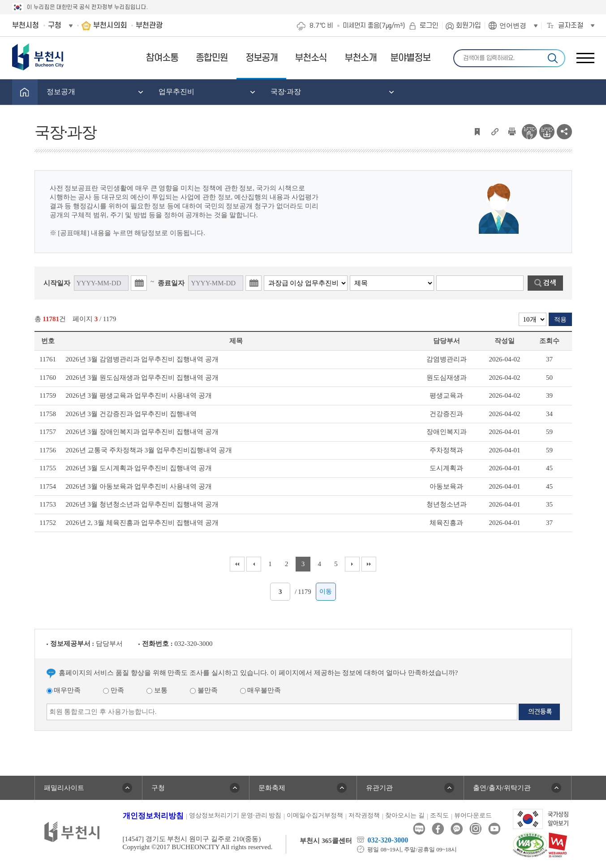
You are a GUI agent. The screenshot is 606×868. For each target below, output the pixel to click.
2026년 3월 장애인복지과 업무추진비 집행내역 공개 (142, 432)
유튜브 (494, 829)
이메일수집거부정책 (315, 815)
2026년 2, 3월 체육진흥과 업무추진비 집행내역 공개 (142, 523)
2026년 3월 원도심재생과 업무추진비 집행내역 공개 (142, 378)
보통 (157, 690)
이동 (326, 591)
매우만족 (64, 690)
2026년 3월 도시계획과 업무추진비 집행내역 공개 (139, 468)
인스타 (475, 829)
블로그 (419, 829)
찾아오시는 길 (405, 815)
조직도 (439, 815)
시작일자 (57, 283)
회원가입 (468, 26)
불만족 (204, 690)
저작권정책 (364, 815)
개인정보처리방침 (153, 816)
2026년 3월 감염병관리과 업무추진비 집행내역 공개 (142, 359)
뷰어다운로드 (473, 815)
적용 (560, 320)
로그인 (429, 26)
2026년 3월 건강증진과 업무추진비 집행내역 (131, 414)
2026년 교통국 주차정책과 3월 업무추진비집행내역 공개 (149, 450)
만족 (114, 690)
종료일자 (171, 283)
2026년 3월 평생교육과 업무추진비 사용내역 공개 (139, 395)
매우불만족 (261, 690)
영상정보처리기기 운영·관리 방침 (235, 815)
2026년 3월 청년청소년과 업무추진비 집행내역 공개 (142, 504)
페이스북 (438, 829)
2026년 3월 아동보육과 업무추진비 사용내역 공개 (139, 486)
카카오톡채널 (457, 829)
